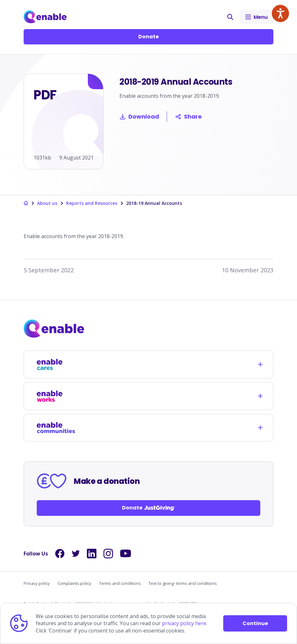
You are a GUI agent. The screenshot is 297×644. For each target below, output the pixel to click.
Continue (255, 623)
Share (188, 116)
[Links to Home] (45, 17)
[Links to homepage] (26, 203)
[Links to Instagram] (108, 554)
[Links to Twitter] (76, 554)
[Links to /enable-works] (56, 396)
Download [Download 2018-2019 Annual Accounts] (139, 116)
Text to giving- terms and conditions (183, 583)
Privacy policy (37, 583)
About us (47, 203)
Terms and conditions (120, 583)
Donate (148, 37)
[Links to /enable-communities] (56, 428)
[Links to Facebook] (60, 554)
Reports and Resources (92, 203)
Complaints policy (74, 583)
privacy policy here (184, 623)
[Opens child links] (260, 364)
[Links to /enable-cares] (56, 365)
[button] (230, 17)
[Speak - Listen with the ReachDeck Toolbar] (280, 13)
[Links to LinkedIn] (92, 554)
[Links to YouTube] (126, 553)
